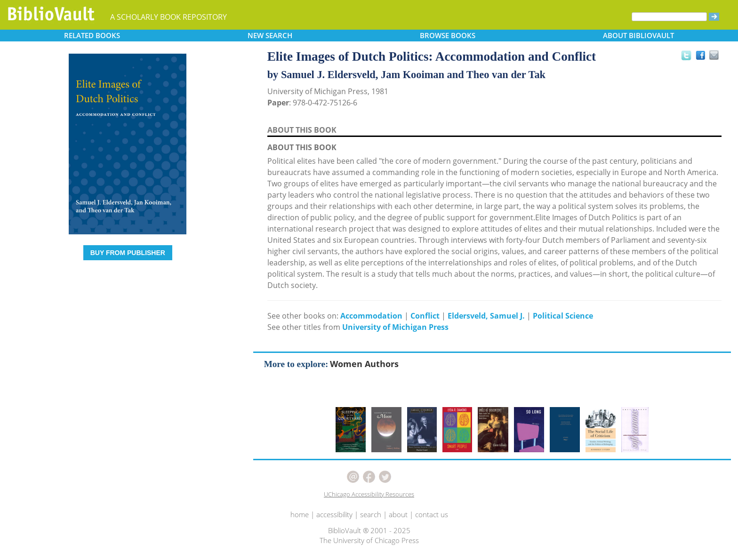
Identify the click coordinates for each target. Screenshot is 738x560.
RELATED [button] (92, 35)
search (371, 514)
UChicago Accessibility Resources (369, 494)
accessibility (334, 514)
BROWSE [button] (448, 35)
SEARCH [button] (270, 35)
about (398, 514)
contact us (432, 514)
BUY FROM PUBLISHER (128, 253)
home (300, 514)
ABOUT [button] (638, 35)
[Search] (669, 17)
